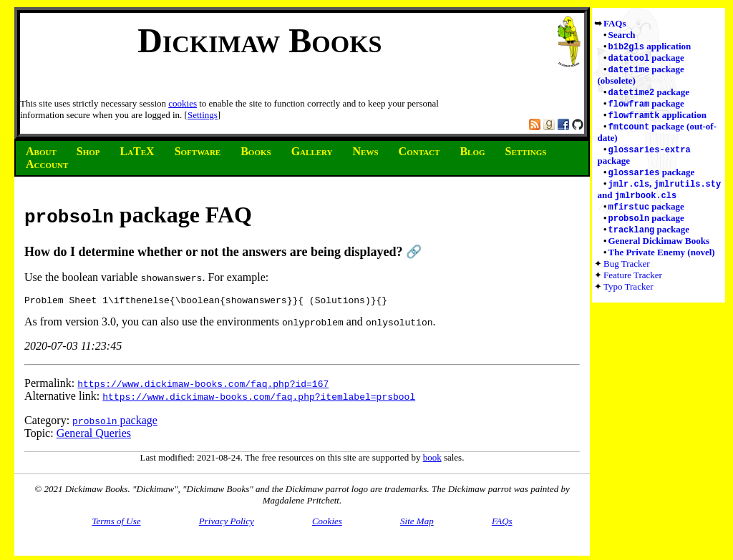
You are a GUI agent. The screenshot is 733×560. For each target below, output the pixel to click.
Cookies (327, 523)
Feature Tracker (633, 285)
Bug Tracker (627, 274)
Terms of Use (116, 523)
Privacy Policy (227, 523)
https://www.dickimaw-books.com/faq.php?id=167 (203, 385)
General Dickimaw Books (659, 251)
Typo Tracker (628, 296)
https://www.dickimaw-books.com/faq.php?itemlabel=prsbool (259, 398)
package (646, 59)
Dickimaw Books (259, 40)
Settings (203, 115)
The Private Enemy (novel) (662, 262)
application (650, 47)
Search (622, 35)
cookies (183, 103)
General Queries (94, 435)
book (432, 460)
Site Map (417, 523)
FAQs (615, 23)
